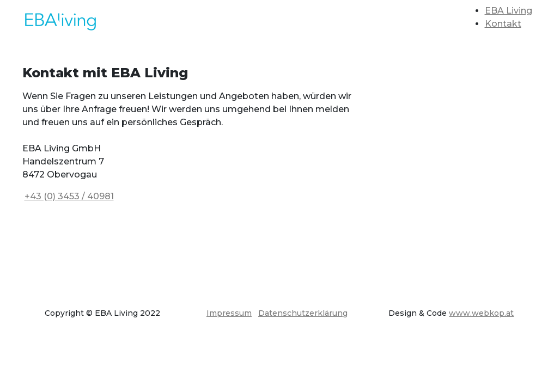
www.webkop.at (481, 313)
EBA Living (509, 11)
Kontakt (503, 24)
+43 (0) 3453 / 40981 (69, 196)
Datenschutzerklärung (303, 313)
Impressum (229, 313)
